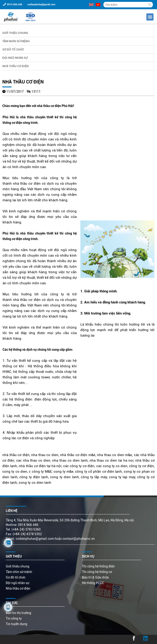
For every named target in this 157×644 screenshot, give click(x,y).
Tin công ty (14, 618)
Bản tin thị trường (18, 613)
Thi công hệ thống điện (98, 566)
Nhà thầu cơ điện (15, 66)
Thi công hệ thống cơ (97, 572)
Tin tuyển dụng (17, 624)
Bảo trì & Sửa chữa (95, 577)
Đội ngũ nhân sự (15, 58)
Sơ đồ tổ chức (13, 49)
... (5, 639)
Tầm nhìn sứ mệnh (16, 41)
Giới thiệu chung (15, 33)
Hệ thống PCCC (93, 583)
